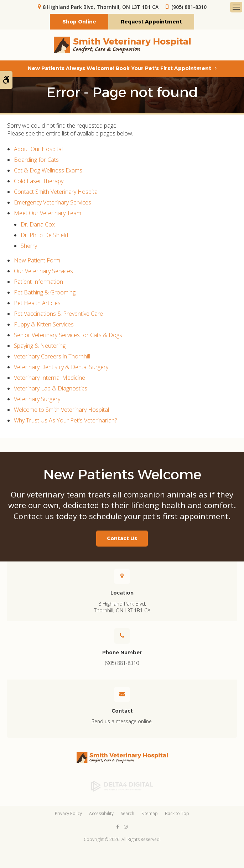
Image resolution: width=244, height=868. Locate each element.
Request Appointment (151, 22)
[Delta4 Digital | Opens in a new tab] (122, 787)
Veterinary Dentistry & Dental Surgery (61, 367)
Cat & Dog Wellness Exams (48, 171)
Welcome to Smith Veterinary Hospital (61, 410)
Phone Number (122, 653)
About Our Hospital (38, 149)
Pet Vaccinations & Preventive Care (58, 314)
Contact (122, 711)
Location (122, 593)
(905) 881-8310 (189, 7)
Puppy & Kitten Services (44, 325)
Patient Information (38, 282)
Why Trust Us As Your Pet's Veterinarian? (65, 421)
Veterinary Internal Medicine (50, 378)
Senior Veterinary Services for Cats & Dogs (68, 335)
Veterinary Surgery (37, 399)
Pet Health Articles (37, 303)
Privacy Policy (68, 814)
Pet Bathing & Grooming (45, 293)
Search (128, 814)
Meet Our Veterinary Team (48, 213)
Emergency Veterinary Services (53, 203)
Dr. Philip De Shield (44, 235)
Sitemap (150, 814)
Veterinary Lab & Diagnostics (51, 389)
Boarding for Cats (36, 160)
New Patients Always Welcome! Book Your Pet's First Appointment (120, 69)
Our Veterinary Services (43, 271)
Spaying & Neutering (40, 346)
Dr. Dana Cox (38, 225)
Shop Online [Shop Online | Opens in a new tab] (79, 22)
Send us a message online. (122, 722)
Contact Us (122, 539)
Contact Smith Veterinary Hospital (56, 192)
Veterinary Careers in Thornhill (52, 357)
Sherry (29, 246)
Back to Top (177, 814)
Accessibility (101, 814)
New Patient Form (37, 261)
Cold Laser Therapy (39, 181)
